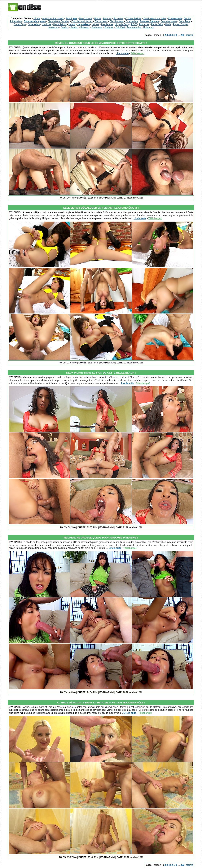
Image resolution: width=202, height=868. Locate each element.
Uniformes (148, 27)
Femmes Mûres (169, 21)
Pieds (168, 24)
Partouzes (144, 24)
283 (182, 35)
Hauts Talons (60, 24)
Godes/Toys (20, 24)
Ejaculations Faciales (59, 21)
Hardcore (46, 24)
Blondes (107, 18)
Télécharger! (138, 53)
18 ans (37, 18)
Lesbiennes (107, 24)
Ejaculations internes (82, 21)
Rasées (65, 27)
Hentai (72, 24)
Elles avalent (101, 21)
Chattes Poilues (133, 18)
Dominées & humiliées (155, 18)
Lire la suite (122, 53)
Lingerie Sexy (122, 24)
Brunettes (118, 18)
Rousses (85, 27)
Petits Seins (157, 24)
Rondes (75, 27)
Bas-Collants (86, 18)
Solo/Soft (120, 27)
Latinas (96, 24)
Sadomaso (97, 27)
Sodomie (109, 27)
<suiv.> (190, 35)
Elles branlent (117, 21)
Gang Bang (185, 21)
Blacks (98, 18)
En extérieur (132, 21)
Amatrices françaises (53, 18)
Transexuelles (134, 27)
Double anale (175, 18)
